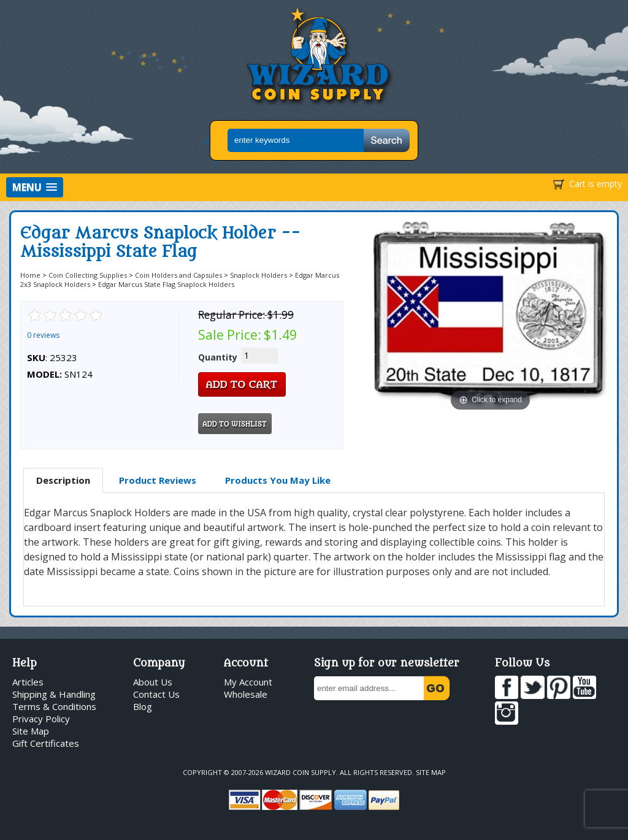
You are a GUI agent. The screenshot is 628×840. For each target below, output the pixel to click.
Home (30, 275)
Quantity (218, 357)
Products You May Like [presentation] (278, 480)
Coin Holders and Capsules (178, 275)
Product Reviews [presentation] (158, 480)
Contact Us (156, 694)
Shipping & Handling (54, 694)
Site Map (31, 731)
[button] (35, 187)
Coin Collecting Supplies (88, 275)
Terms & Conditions (54, 706)
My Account (248, 682)
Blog (143, 706)
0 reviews (43, 335)
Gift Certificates (46, 743)
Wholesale (246, 694)
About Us (153, 682)
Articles (28, 682)
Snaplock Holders (258, 275)
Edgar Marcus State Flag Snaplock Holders (166, 284)
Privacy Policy (41, 719)
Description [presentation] (63, 480)
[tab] (63, 481)
